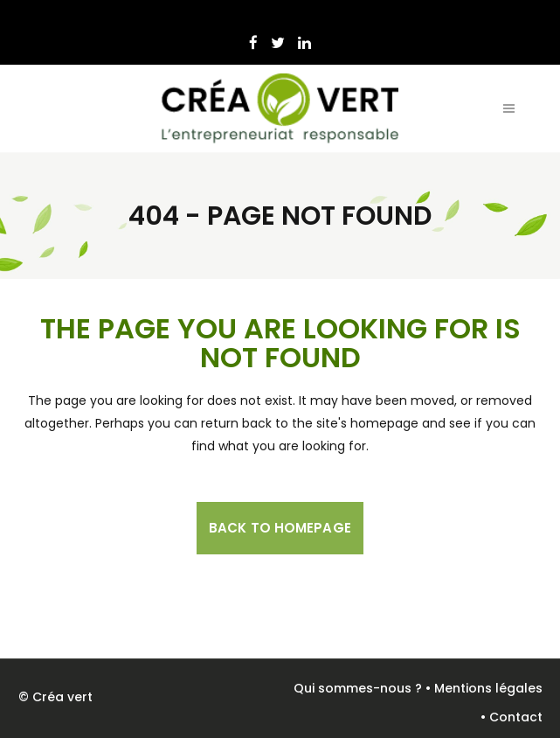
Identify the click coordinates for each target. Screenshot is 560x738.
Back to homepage (280, 528)
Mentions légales (488, 688)
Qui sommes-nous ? (358, 688)
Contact (516, 717)
